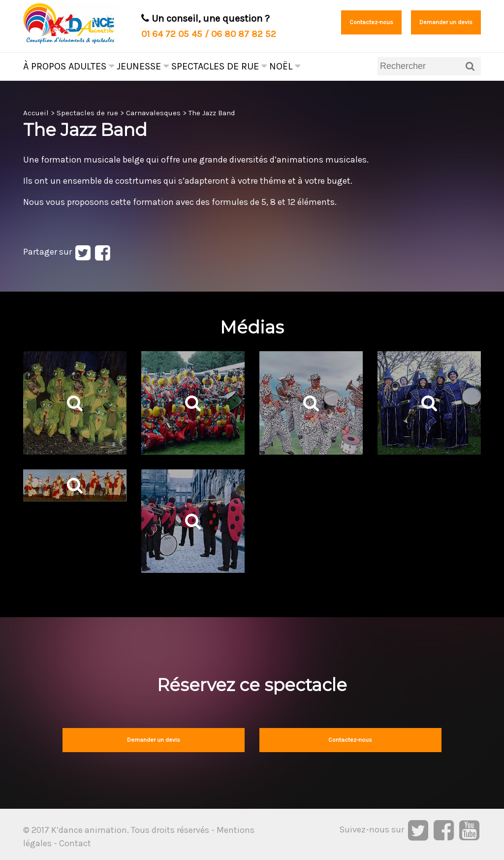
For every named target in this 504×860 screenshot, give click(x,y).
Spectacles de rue (219, 66)
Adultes (91, 66)
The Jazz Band (212, 113)
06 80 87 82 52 (244, 34)
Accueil (36, 113)
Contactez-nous (371, 22)
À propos (45, 66)
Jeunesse (143, 66)
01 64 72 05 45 (172, 34)
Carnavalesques (153, 113)
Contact (75, 843)
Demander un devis (446, 22)
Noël (285, 66)
